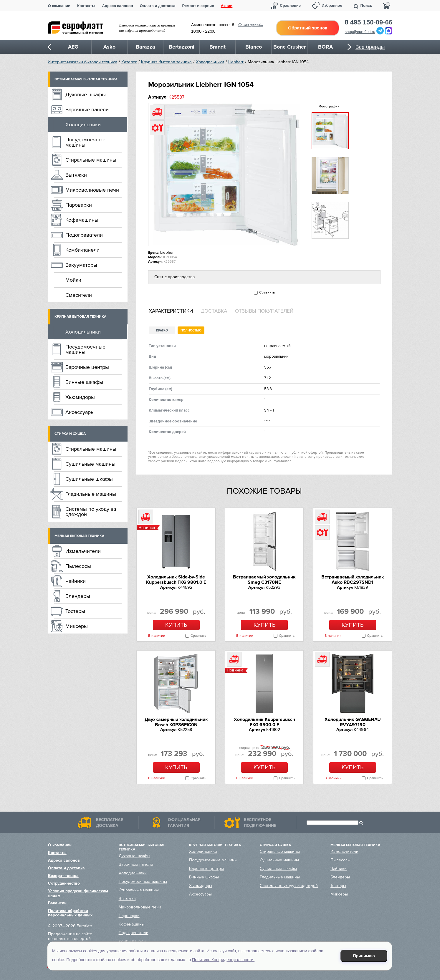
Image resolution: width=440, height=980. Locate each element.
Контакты (86, 6)
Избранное (332, 5)
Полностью (191, 330)
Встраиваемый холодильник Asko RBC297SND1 (353, 580)
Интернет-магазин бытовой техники (82, 62)
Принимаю (364, 956)
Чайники (76, 581)
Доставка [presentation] (214, 311)
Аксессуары (80, 412)
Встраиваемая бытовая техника (86, 79)
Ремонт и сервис (198, 6)
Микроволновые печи (92, 190)
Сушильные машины (90, 464)
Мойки (73, 280)
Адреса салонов (117, 6)
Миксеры (77, 626)
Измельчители (83, 551)
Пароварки (79, 205)
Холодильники (210, 62)
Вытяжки (76, 175)
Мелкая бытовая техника (79, 536)
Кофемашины (82, 220)
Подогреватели (84, 235)
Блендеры (78, 596)
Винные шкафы (84, 382)
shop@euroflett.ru (360, 32)
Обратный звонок (307, 28)
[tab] (173, 311)
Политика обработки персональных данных (70, 913)
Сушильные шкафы (89, 479)
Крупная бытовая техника (166, 62)
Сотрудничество (64, 883)
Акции (226, 6)
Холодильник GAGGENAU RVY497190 (353, 722)
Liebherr (236, 62)
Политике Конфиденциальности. (223, 960)
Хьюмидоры (80, 397)
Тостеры (75, 611)
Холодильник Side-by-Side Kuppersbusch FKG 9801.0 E (176, 580)
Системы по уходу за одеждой (91, 512)
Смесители (79, 295)
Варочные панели (87, 110)
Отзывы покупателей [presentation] (264, 311)
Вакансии (57, 903)
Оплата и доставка (158, 6)
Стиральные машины (91, 160)
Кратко (162, 330)
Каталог (129, 62)
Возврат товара (63, 876)
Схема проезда (251, 25)
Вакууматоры (81, 265)
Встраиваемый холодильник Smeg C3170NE (264, 580)
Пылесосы (78, 566)
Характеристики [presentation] (171, 311)
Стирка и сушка (70, 434)
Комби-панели (82, 250)
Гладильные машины (91, 494)
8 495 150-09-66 (369, 22)
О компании (59, 6)
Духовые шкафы (86, 94)
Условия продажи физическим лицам (78, 893)
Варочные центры (87, 367)
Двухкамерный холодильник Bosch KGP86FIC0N (176, 722)
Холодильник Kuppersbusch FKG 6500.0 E (264, 722)
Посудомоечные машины (85, 142)
